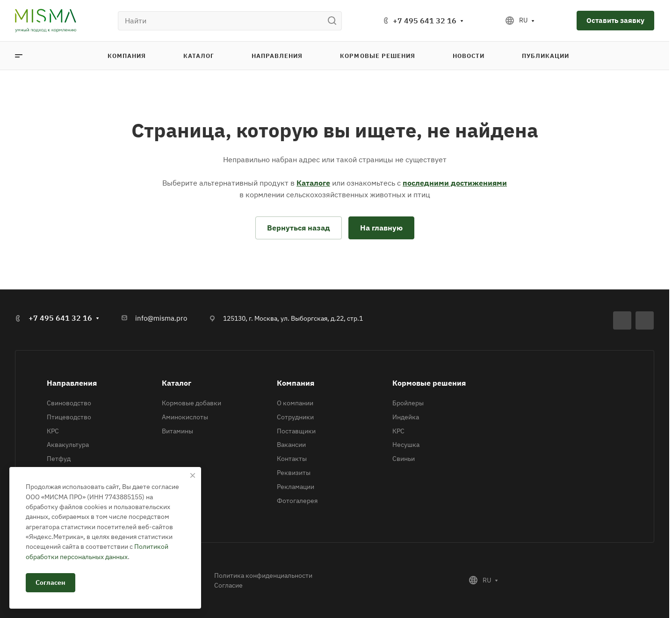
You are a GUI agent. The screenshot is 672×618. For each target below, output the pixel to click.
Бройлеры (408, 403)
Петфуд (59, 459)
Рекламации (296, 487)
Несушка (406, 445)
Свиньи (404, 459)
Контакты (292, 459)
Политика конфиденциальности (263, 575)
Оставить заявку (615, 20)
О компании (295, 403)
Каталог (177, 383)
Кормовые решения (429, 383)
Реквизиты (294, 473)
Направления (72, 383)
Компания (296, 383)
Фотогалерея (297, 501)
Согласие (228, 585)
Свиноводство (69, 403)
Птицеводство (69, 417)
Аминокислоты (185, 417)
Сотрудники (295, 417)
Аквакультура (68, 445)
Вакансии (291, 445)
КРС (53, 431)
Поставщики (296, 431)
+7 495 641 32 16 (425, 21)
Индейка (406, 417)
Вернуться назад (299, 228)
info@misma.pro (161, 318)
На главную (381, 228)
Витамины (177, 431)
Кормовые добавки (191, 403)
